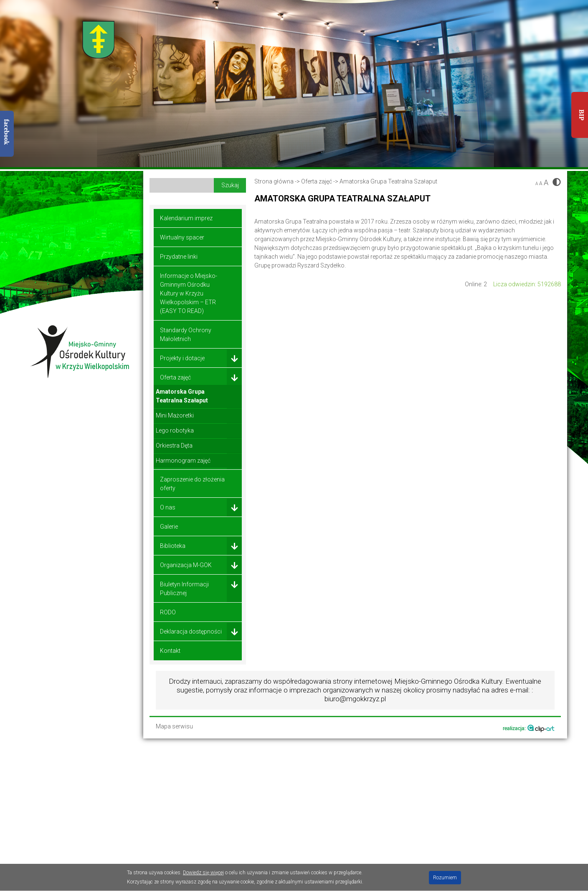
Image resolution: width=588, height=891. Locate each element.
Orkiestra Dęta (174, 445)
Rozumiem (445, 878)
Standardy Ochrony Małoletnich (186, 335)
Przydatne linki (179, 257)
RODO (168, 612)
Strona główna (274, 181)
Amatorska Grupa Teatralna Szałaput (182, 396)
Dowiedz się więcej (203, 873)
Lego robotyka (175, 430)
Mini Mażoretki (175, 415)
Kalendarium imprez (186, 218)
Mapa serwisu (174, 727)
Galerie (169, 527)
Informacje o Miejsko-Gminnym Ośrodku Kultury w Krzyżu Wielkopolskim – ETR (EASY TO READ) (189, 293)
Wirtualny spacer (182, 237)
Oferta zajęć (317, 181)
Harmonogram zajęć (183, 461)
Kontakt (170, 651)
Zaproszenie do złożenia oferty (192, 484)
